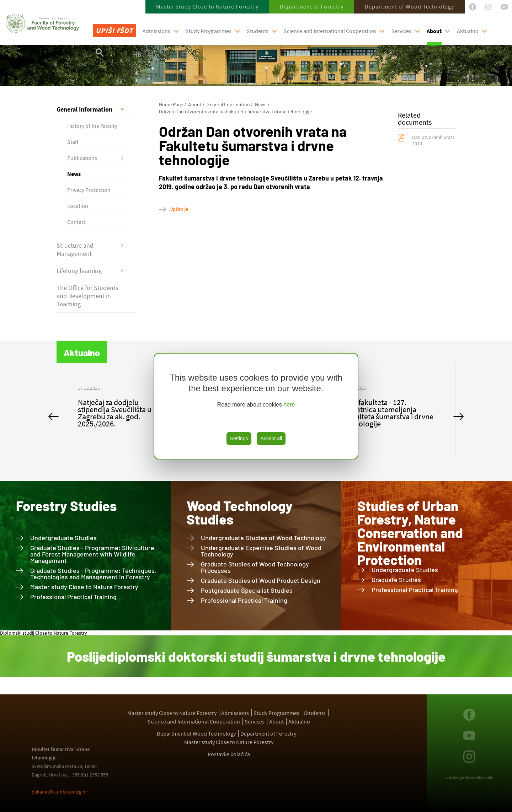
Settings (239, 439)
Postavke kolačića (229, 754)
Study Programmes (209, 31)
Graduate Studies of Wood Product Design (261, 580)
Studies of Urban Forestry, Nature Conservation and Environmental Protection (410, 533)
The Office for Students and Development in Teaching (87, 296)
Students (258, 31)
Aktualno (468, 31)
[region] (256, 406)
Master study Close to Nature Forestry (207, 6)
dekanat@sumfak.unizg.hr (59, 792)
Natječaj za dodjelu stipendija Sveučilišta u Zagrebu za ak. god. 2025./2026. (115, 413)
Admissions (156, 31)
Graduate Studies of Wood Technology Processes (255, 567)
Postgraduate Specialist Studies (247, 590)
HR (137, 54)
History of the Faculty (92, 126)
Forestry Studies (66, 506)
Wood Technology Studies (240, 512)
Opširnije (179, 209)
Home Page (171, 104)
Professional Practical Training (73, 597)
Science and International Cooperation (330, 31)
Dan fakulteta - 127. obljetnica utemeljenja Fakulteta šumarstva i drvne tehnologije (389, 413)
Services (401, 31)
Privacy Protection (89, 190)
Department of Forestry (312, 6)
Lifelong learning (79, 271)
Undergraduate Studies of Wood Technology (263, 538)
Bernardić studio (479, 778)
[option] (123, 409)
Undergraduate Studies (63, 538)
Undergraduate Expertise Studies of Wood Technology (261, 551)
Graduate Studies (396, 580)
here (289, 405)
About (434, 31)
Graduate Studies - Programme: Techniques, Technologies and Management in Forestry (93, 574)
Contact (76, 222)
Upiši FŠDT (114, 30)
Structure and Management (75, 249)
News (74, 174)
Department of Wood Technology (409, 6)
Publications (82, 158)
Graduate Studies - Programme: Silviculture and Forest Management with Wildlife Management (92, 554)
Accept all (271, 439)
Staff (73, 142)
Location (78, 206)
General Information (84, 109)
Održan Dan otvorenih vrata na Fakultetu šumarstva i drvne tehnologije (235, 111)
